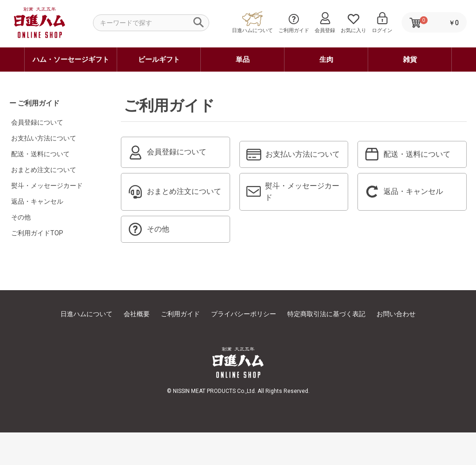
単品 (243, 60)
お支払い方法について (44, 138)
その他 (21, 217)
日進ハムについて (86, 346)
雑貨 (410, 60)
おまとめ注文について (44, 170)
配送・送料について (40, 154)
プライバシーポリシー (244, 346)
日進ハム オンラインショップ (39, 37)
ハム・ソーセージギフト (71, 60)
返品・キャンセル (37, 201)
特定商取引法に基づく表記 (326, 346)
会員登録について (37, 122)
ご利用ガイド (180, 346)
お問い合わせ (396, 346)
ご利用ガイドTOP (37, 233)
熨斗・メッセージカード (47, 186)
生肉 (326, 60)
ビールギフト (159, 60)
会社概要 (137, 346)
